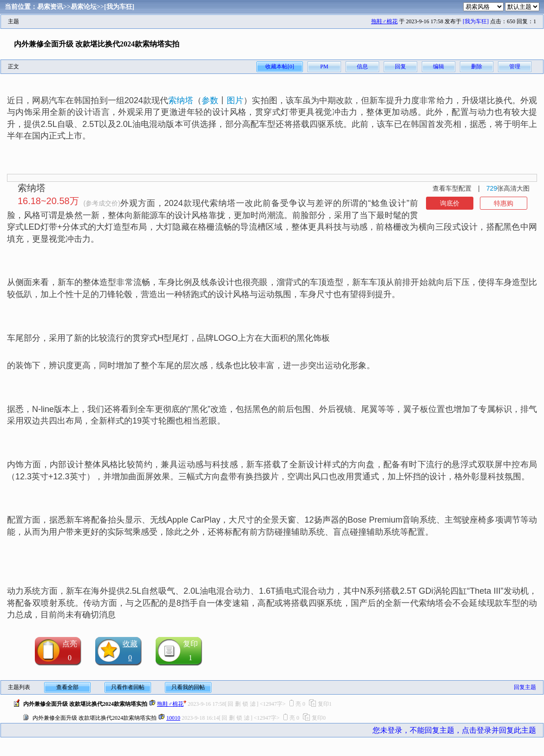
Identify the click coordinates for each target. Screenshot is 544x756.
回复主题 (525, 687)
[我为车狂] (119, 7)
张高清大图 (508, 188)
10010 (173, 718)
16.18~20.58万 (48, 201)
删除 (477, 66)
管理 (515, 66)
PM (324, 66)
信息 (362, 66)
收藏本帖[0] (280, 66)
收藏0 (130, 651)
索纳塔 (181, 100)
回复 (400, 66)
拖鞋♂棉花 (384, 21)
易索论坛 (84, 7)
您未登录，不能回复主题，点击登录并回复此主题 (454, 730)
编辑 (439, 66)
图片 (235, 100)
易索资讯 (50, 7)
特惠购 (504, 203)
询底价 (450, 203)
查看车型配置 (452, 188)
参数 (210, 100)
